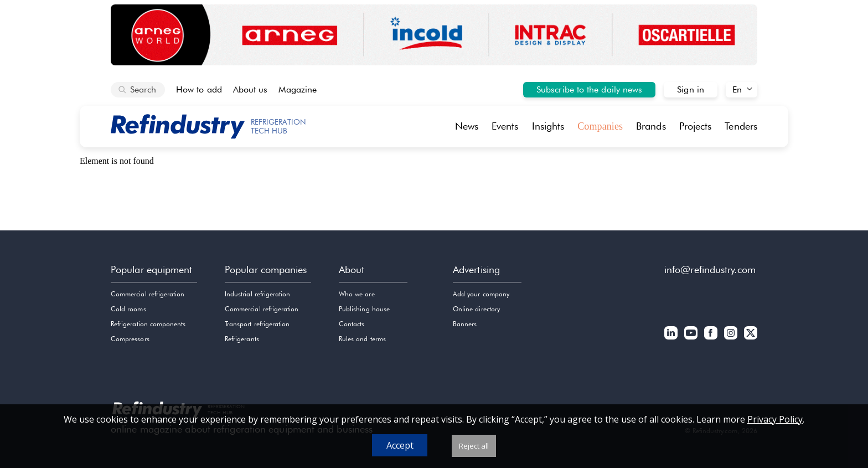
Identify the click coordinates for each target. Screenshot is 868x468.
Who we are (357, 294)
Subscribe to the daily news (589, 89)
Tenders (741, 126)
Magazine (298, 89)
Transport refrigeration (257, 324)
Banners (465, 324)
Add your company (481, 294)
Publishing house (364, 309)
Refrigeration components (148, 324)
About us (250, 89)
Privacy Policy (775, 419)
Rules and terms (362, 339)
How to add (199, 89)
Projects (696, 126)
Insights (548, 126)
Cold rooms (128, 309)
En (737, 89)
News (467, 126)
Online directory (476, 309)
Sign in (691, 89)
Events (505, 126)
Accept (400, 445)
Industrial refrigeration (257, 294)
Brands (651, 126)
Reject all (474, 446)
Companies (600, 126)
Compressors (130, 339)
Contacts (352, 324)
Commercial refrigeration (148, 294)
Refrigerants (242, 339)
